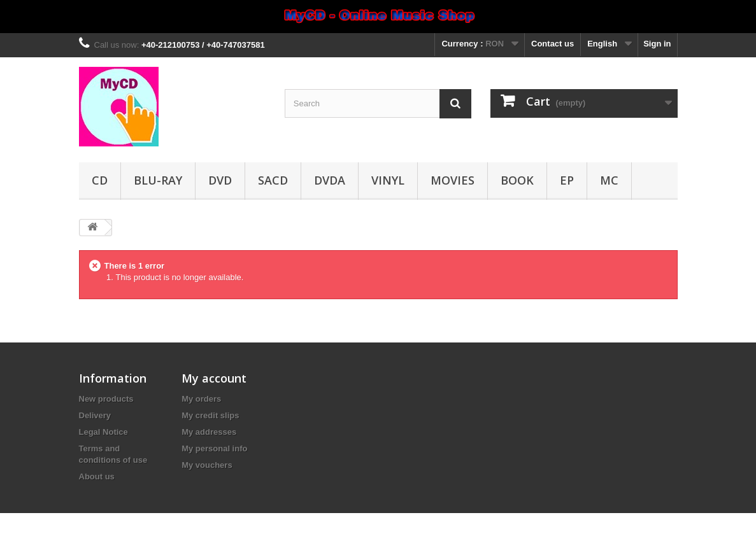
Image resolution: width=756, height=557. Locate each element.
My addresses (209, 432)
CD (100, 180)
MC (609, 180)
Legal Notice (103, 432)
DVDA (330, 180)
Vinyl (388, 180)
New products (106, 399)
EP (567, 180)
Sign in (657, 44)
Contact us (553, 44)
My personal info (214, 448)
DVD (220, 180)
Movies (453, 180)
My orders (201, 399)
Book (517, 180)
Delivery (95, 415)
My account (214, 378)
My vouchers (207, 465)
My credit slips (210, 415)
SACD (273, 180)
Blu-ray (158, 180)
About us (97, 476)
